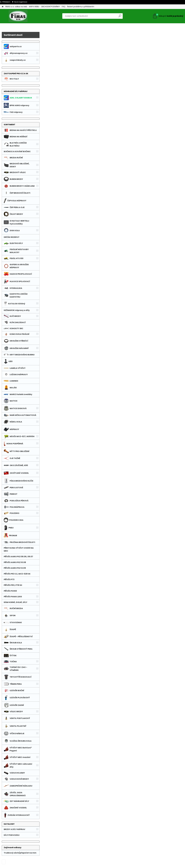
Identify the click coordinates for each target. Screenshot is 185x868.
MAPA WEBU (34, 7)
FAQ (64, 7)
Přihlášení (6, 2)
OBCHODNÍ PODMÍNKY (50, 7)
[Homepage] (3, 7)
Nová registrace (21, 2)
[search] (120, 17)
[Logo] (18, 16)
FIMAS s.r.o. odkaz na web (16, 7)
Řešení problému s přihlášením (81, 7)
